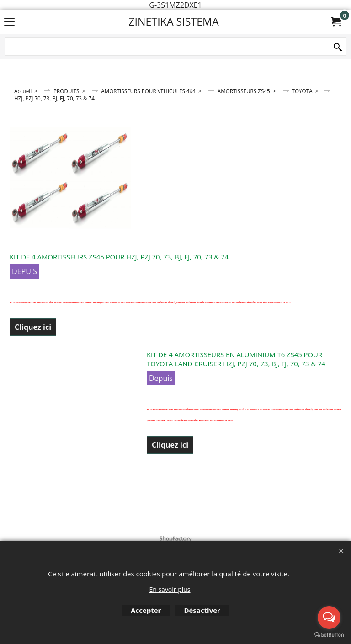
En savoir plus (170, 589)
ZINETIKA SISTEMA (173, 21)
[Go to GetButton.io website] (329, 635)
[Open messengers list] (329, 618)
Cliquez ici (33, 327)
